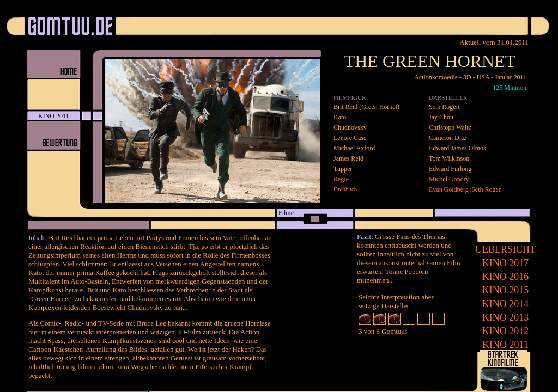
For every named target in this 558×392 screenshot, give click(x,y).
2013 (506, 317)
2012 (506, 331)
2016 (506, 277)
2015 (506, 290)
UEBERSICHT (505, 249)
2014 (506, 304)
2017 (506, 263)
